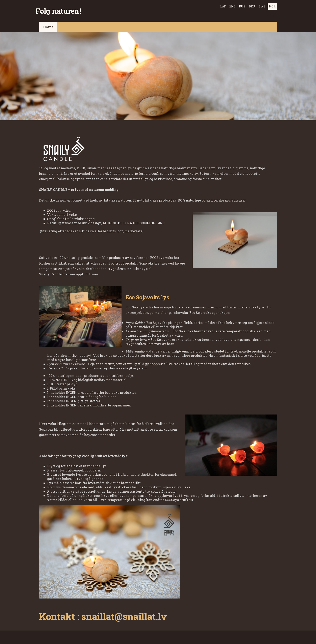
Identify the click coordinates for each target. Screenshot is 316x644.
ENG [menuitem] (232, 6)
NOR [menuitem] (272, 6)
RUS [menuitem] (242, 6)
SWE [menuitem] (262, 6)
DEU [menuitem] (252, 6)
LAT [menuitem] (223, 6)
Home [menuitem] (48, 24)
